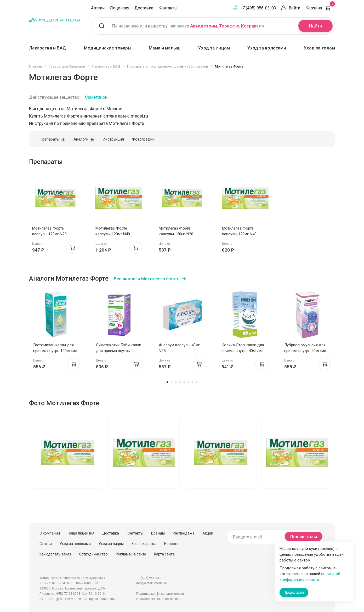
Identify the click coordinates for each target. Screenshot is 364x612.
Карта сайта (164, 554)
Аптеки (98, 8)
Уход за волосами (267, 48)
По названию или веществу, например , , (188, 26)
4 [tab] (180, 382)
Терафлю (229, 26)
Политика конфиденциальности (160, 594)
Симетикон (96, 97)
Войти (294, 8)
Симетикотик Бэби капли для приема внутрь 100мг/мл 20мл (119, 351)
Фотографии (143, 139)
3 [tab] (176, 382)
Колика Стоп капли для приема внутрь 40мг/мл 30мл (243, 351)
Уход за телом (319, 48)
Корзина (320, 8)
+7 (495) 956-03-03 (258, 8)
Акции (208, 533)
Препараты (53, 140)
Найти (315, 26)
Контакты (168, 8)
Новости (171, 544)
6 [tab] (188, 382)
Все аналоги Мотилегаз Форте (147, 279)
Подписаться (304, 537)
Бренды (158, 533)
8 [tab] (197, 382)
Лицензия (120, 8)
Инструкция (113, 139)
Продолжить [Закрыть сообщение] (294, 592)
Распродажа (184, 533)
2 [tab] (172, 382)
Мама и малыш (165, 48)
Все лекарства (144, 544)
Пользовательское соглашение (160, 599)
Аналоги (84, 140)
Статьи (46, 544)
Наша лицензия (81, 533)
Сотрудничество (93, 554)
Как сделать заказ (55, 554)
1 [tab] (167, 382)
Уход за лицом (214, 48)
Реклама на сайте (131, 554)
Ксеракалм (253, 26)
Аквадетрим (204, 26)
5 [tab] (184, 382)
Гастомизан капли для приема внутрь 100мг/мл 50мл (55, 351)
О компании (50, 533)
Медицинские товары (108, 48)
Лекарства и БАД (48, 48)
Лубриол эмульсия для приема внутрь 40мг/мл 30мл (305, 351)
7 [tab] (192, 382)
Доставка (144, 8)
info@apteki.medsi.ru (152, 583)
